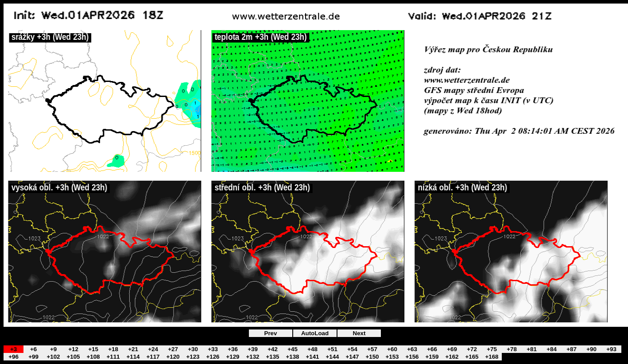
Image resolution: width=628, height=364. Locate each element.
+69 (452, 349)
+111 (113, 357)
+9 (53, 349)
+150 (372, 357)
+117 (153, 357)
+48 (312, 349)
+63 (412, 349)
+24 (153, 349)
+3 (14, 349)
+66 (432, 349)
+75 (492, 349)
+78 (512, 349)
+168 (492, 357)
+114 (133, 357)
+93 (611, 349)
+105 (73, 357)
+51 (332, 349)
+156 (412, 357)
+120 (173, 357)
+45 (293, 349)
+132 (252, 357)
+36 (233, 349)
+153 (392, 357)
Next (359, 333)
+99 (33, 357)
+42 (273, 349)
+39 (253, 349)
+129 (233, 357)
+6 (33, 349)
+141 (312, 357)
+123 (193, 357)
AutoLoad (315, 333)
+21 (133, 349)
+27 (173, 349)
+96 (14, 357)
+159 (432, 357)
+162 (452, 357)
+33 (213, 349)
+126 (213, 357)
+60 (392, 349)
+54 (352, 349)
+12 (73, 349)
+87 (572, 349)
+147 (352, 357)
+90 (591, 349)
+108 (93, 357)
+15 (93, 349)
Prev (271, 333)
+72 (472, 349)
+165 (472, 357)
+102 (53, 357)
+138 (292, 357)
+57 (372, 349)
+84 (552, 349)
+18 (113, 349)
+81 (532, 349)
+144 (332, 357)
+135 (272, 357)
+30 (193, 349)
